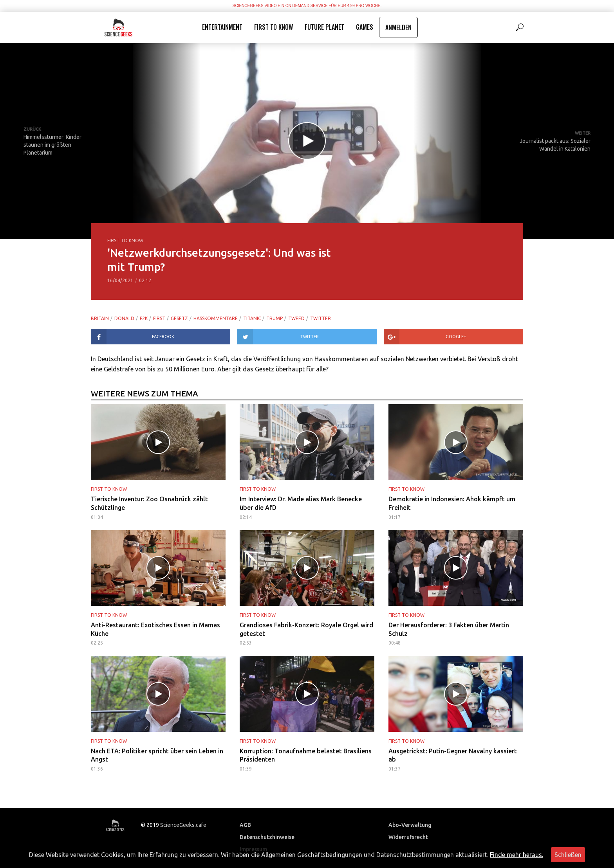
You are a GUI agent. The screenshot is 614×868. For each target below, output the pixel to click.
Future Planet (324, 27)
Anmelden (398, 27)
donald (124, 318)
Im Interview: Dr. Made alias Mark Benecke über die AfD (301, 503)
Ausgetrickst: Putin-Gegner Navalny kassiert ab (453, 755)
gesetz (179, 318)
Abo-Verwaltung (410, 825)
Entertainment (222, 27)
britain (100, 318)
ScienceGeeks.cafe (183, 825)
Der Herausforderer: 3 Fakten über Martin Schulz (449, 629)
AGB (245, 825)
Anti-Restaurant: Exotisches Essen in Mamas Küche (155, 629)
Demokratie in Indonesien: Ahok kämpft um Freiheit (452, 503)
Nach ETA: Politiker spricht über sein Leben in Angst (157, 755)
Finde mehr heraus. (516, 855)
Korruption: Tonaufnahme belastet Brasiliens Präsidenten (306, 755)
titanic (252, 318)
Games (365, 27)
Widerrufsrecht (408, 837)
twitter (321, 318)
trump (274, 318)
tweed (296, 318)
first (159, 318)
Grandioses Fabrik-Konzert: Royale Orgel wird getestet (306, 629)
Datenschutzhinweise (267, 837)
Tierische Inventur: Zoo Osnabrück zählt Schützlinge (149, 503)
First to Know (274, 27)
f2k (144, 318)
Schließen (568, 855)
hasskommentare (216, 318)
